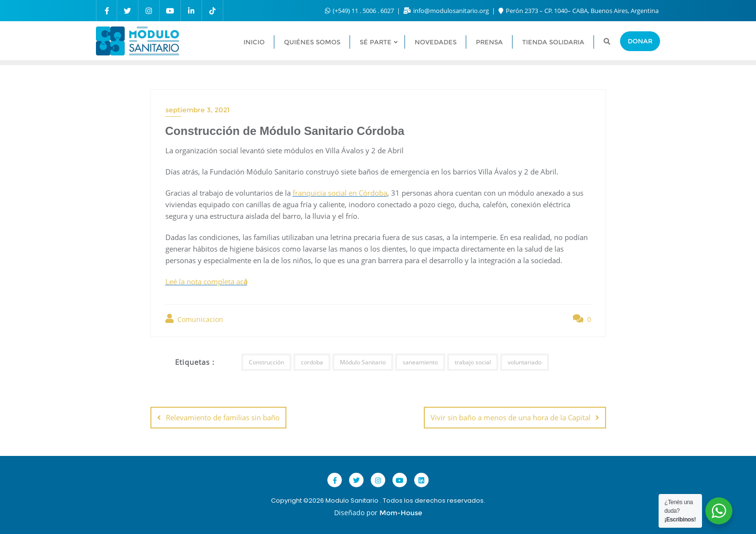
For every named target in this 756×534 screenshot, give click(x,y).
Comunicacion (194, 319)
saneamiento (420, 362)
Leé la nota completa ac (206, 281)
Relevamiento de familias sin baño (223, 417)
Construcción (266, 362)
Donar (640, 41)
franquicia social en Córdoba (340, 193)
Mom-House (401, 513)
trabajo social (473, 362)
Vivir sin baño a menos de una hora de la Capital (511, 417)
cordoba (312, 362)
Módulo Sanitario (363, 362)
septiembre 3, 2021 (197, 110)
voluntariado (525, 362)
